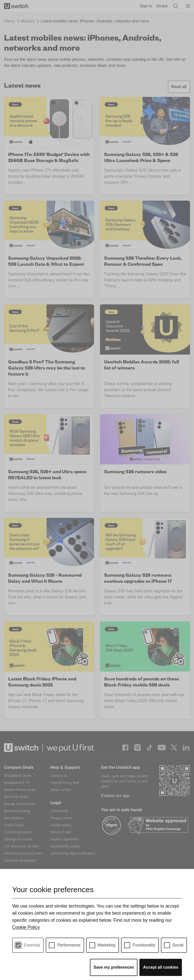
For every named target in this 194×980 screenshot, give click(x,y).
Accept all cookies (161, 967)
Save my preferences (114, 967)
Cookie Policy (26, 927)
